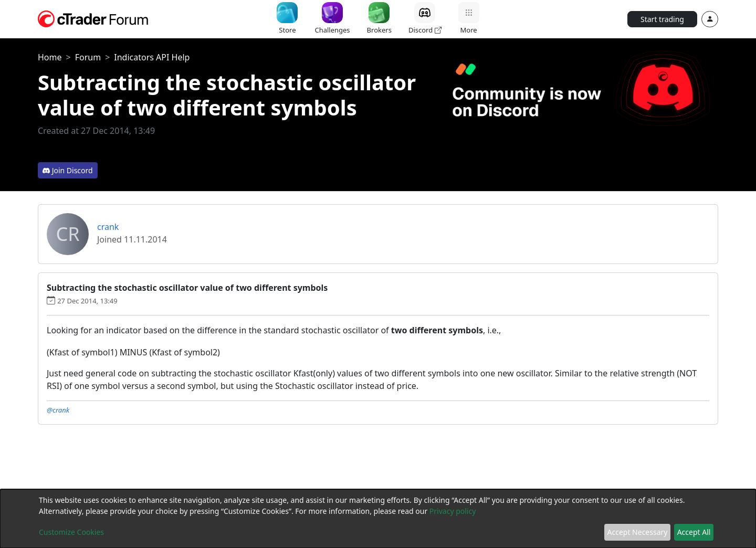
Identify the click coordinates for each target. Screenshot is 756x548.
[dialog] (378, 519)
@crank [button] (58, 410)
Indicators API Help (152, 57)
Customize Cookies (71, 532)
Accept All (694, 532)
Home (50, 57)
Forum (88, 57)
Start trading (662, 19)
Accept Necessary (638, 532)
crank (108, 227)
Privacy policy (453, 511)
